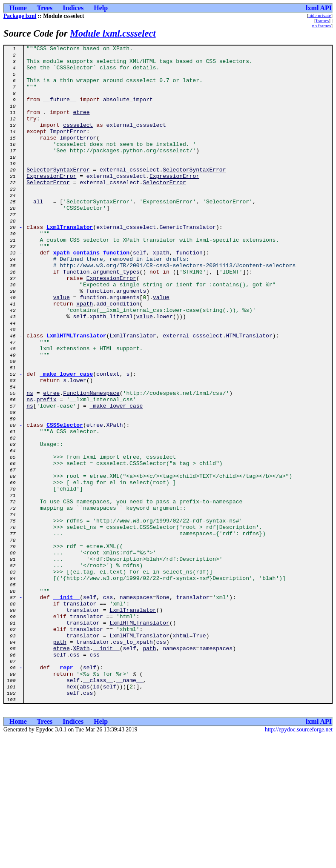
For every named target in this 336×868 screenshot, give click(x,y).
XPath (82, 769)
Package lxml (20, 16)
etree (82, 126)
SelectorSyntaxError (58, 195)
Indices (73, 8)
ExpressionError (51, 203)
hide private (320, 15)
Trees (45, 8)
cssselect (78, 141)
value (62, 348)
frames (322, 20)
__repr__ (66, 792)
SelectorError (48, 210)
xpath (85, 356)
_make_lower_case (67, 440)
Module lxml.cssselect (113, 33)
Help (101, 8)
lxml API (319, 8)
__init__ (66, 708)
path (60, 762)
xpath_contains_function (91, 294)
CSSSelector (65, 501)
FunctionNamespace (91, 463)
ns (30, 463)
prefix (47, 471)
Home (18, 8)
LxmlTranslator (70, 264)
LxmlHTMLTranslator (76, 394)
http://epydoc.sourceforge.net (299, 861)
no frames (322, 26)
